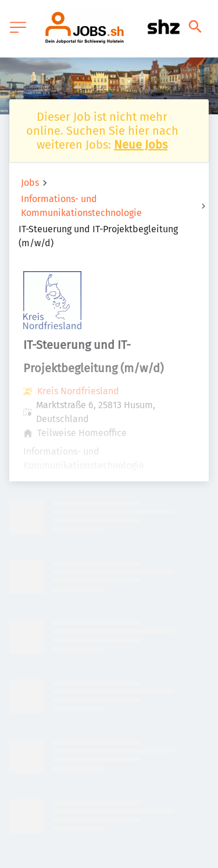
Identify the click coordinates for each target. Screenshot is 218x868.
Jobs (30, 183)
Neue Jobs (141, 145)
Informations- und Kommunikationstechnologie (81, 206)
